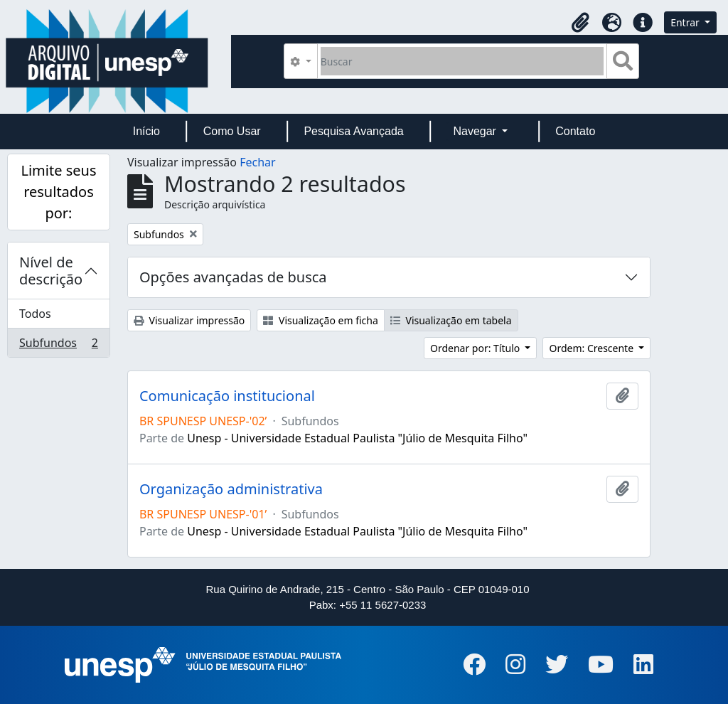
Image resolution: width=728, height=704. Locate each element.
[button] (580, 23)
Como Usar (232, 131)
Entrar (686, 22)
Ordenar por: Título (476, 348)
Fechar (257, 162)
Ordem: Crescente (592, 348)
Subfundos (58, 346)
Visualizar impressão (189, 320)
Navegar (476, 131)
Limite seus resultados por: (58, 192)
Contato (575, 131)
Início (146, 131)
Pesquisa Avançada (353, 131)
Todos (35, 314)
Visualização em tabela (451, 320)
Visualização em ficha (321, 320)
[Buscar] (462, 61)
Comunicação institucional (227, 396)
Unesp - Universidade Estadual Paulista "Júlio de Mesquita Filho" (357, 438)
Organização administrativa (231, 489)
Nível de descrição (51, 271)
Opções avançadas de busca (233, 277)
